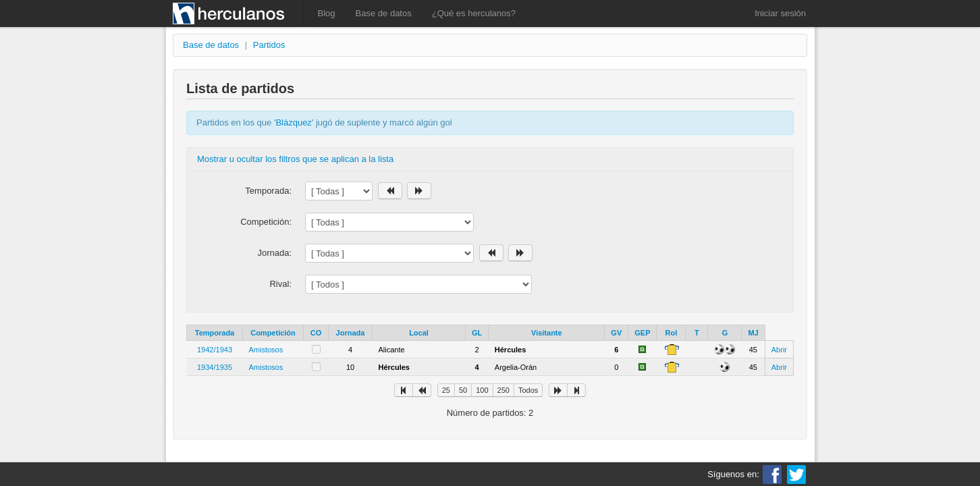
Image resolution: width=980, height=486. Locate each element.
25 (446, 390)
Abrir (779, 350)
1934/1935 (215, 367)
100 (482, 390)
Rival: (280, 284)
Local (419, 333)
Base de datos (384, 13)
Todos (528, 390)
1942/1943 (215, 350)
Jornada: (274, 253)
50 (463, 390)
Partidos (269, 45)
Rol (672, 333)
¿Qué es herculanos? (474, 13)
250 (503, 390)
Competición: (266, 222)
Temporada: (268, 191)
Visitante (547, 333)
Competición (273, 333)
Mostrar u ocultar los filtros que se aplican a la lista (295, 159)
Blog (327, 13)
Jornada (351, 333)
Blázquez (293, 123)
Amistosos (266, 350)
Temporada (215, 333)
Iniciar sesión (780, 13)
